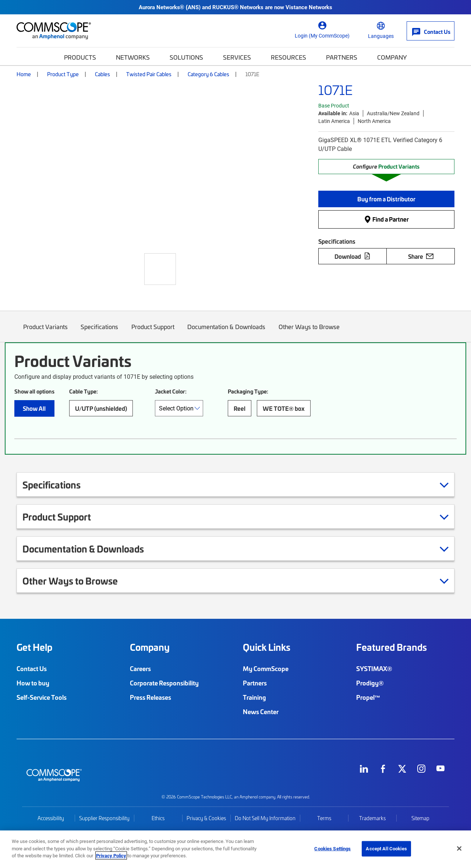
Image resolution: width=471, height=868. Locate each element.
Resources (288, 57)
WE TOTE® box (284, 408)
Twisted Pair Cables (149, 74)
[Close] (459, 848)
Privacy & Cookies (206, 818)
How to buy (33, 683)
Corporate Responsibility (164, 683)
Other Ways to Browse (309, 332)
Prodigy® (370, 683)
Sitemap (420, 818)
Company (392, 57)
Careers (140, 668)
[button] (386, 199)
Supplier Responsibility (104, 818)
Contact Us (32, 668)
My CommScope (266, 668)
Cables (102, 74)
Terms (324, 818)
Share (421, 256)
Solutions (186, 57)
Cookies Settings (332, 848)
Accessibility (51, 818)
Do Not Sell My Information (265, 818)
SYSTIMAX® (374, 668)
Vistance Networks (309, 7)
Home (24, 74)
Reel (240, 408)
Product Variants (45, 332)
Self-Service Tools (42, 697)
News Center (261, 712)
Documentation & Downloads (227, 332)
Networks (133, 57)
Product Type (63, 74)
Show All (34, 408)
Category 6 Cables (208, 74)
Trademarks (372, 818)
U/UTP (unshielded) (101, 408)
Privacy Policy (111, 855)
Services (237, 57)
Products (80, 57)
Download (353, 256)
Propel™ (368, 697)
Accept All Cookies (386, 848)
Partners (342, 57)
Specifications (100, 332)
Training (254, 697)
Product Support (153, 332)
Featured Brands (392, 647)
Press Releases (150, 697)
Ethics (158, 818)
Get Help (34, 647)
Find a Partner (386, 219)
